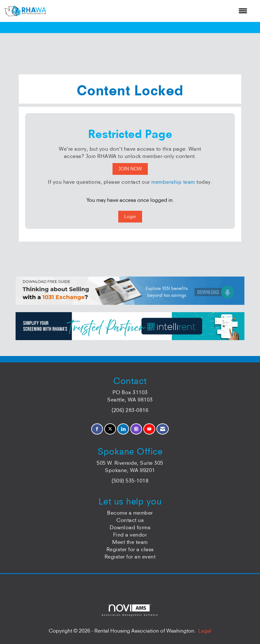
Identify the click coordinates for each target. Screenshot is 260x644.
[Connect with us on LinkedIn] (123, 429)
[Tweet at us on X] (110, 429)
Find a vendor (130, 535)
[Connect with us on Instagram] (136, 429)
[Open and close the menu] (150, 11)
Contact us (130, 520)
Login (130, 216)
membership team (173, 182)
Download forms (130, 527)
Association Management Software (130, 610)
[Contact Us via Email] (163, 429)
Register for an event (130, 557)
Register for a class (130, 549)
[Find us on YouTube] (149, 429)
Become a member (130, 513)
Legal (205, 631)
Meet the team (130, 542)
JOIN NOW (130, 169)
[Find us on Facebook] (97, 429)
